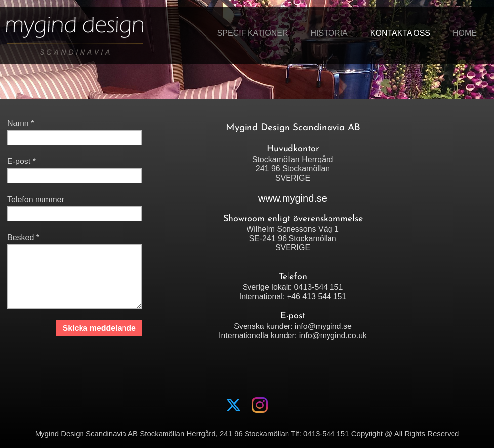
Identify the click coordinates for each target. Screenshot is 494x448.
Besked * (23, 237)
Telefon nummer (36, 199)
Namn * (21, 123)
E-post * (21, 161)
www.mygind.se (293, 198)
